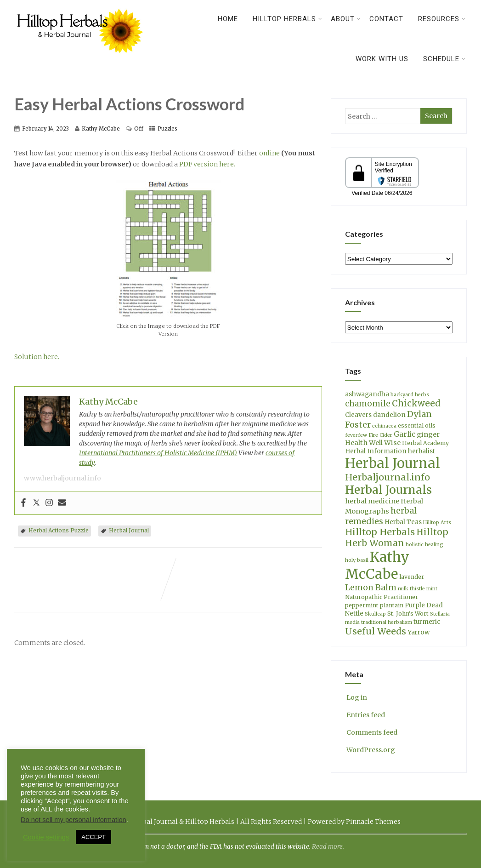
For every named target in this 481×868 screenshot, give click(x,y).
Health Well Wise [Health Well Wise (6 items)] (373, 443)
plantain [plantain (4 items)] (392, 605)
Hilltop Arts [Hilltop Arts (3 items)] (437, 523)
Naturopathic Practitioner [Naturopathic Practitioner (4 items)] (382, 597)
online (269, 153)
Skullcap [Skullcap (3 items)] (375, 614)
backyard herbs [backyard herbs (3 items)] (410, 395)
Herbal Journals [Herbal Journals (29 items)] (388, 490)
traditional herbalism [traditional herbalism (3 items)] (387, 622)
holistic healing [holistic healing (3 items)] (424, 545)
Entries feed (365, 715)
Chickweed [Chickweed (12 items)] (416, 403)
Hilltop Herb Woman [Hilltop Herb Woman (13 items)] (397, 537)
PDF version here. (207, 164)
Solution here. (37, 357)
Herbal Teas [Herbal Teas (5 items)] (403, 522)
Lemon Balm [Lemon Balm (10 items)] (371, 588)
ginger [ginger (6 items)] (428, 434)
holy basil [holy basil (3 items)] (357, 560)
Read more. (328, 847)
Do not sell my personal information (74, 820)
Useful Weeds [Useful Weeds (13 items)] (376, 631)
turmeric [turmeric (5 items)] (427, 622)
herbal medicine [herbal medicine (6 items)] (372, 501)
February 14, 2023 (45, 129)
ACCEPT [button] (93, 837)
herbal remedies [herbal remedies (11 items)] (381, 516)
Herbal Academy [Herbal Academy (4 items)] (425, 443)
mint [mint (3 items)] (432, 589)
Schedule (444, 59)
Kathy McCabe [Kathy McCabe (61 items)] (377, 565)
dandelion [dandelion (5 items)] (389, 415)
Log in (356, 697)
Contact (386, 19)
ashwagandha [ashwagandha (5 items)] (367, 394)
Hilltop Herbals (288, 19)
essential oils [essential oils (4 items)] (417, 425)
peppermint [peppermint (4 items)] (362, 605)
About (346, 19)
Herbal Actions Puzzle (59, 530)
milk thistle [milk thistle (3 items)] (411, 589)
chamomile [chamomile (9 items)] (368, 404)
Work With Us (382, 59)
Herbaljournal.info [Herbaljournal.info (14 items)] (388, 477)
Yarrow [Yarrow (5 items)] (419, 632)
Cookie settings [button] (46, 837)
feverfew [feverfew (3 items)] (356, 435)
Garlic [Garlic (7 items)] (405, 434)
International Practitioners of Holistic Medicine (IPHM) (158, 453)
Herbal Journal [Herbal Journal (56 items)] (393, 463)
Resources (442, 19)
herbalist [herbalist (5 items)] (422, 451)
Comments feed (371, 732)
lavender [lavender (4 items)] (412, 577)
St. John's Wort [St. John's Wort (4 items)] (408, 614)
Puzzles (167, 129)
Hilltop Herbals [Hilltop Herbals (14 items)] (380, 532)
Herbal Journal (129, 530)
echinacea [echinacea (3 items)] (384, 426)
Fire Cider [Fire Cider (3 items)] (380, 435)
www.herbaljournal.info (62, 478)
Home (228, 19)
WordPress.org (370, 750)
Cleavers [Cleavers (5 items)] (358, 415)
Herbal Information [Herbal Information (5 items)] (376, 451)
